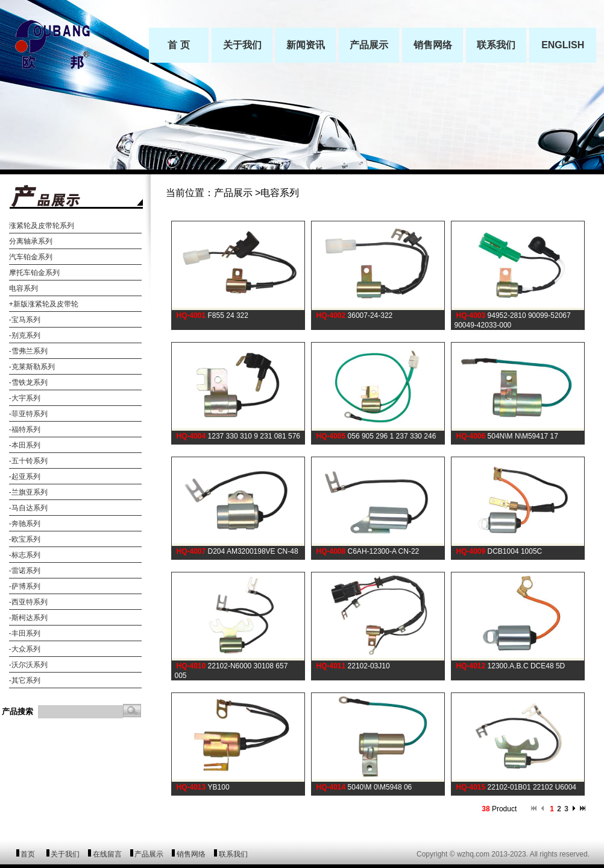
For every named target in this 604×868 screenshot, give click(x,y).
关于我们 (65, 854)
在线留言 (107, 854)
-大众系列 (25, 649)
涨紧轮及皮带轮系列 (42, 226)
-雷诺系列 (25, 571)
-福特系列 (25, 429)
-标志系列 (25, 555)
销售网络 (191, 854)
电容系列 (24, 288)
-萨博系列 (25, 586)
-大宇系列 (25, 398)
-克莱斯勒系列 (32, 367)
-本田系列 (25, 445)
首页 (28, 854)
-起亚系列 (25, 477)
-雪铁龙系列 (28, 382)
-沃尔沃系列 (28, 665)
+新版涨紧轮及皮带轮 (44, 304)
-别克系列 (25, 335)
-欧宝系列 (25, 539)
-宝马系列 (25, 320)
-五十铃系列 (28, 461)
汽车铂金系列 (31, 257)
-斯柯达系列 (28, 618)
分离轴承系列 (31, 241)
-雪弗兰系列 (28, 351)
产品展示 (149, 854)
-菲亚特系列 (28, 414)
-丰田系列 (25, 633)
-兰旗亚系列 (28, 492)
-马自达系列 (28, 508)
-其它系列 (25, 680)
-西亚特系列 (28, 602)
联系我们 (233, 854)
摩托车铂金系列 (34, 273)
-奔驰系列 (25, 524)
